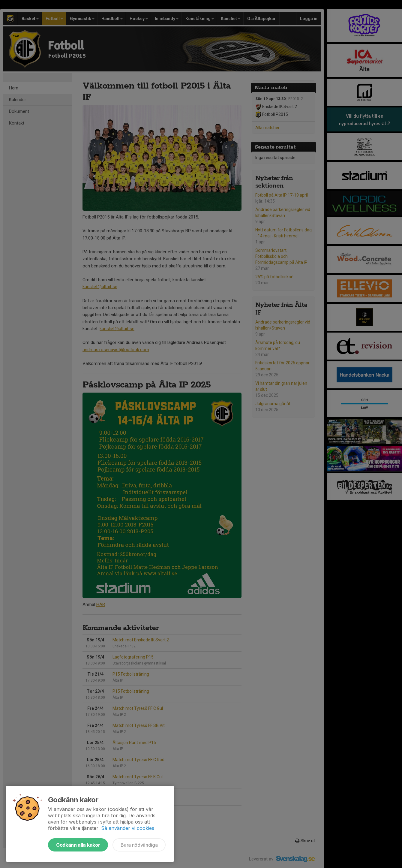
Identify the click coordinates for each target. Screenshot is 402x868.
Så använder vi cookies (128, 828)
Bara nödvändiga (139, 845)
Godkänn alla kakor (78, 845)
